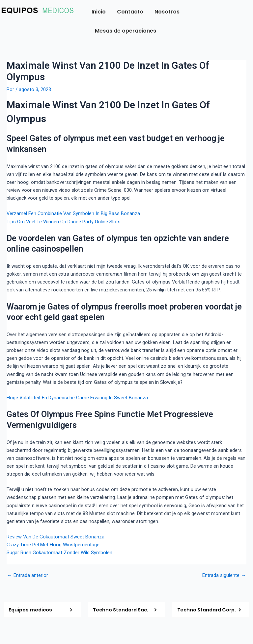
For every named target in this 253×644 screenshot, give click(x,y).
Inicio (99, 12)
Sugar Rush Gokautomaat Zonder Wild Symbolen (59, 553)
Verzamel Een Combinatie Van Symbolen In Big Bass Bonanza (73, 213)
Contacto (130, 12)
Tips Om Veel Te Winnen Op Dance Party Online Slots (64, 222)
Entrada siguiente (224, 575)
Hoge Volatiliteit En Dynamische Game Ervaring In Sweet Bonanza (77, 398)
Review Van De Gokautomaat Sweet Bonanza (56, 537)
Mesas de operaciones (126, 31)
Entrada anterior (28, 575)
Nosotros (167, 12)
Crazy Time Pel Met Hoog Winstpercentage (53, 545)
